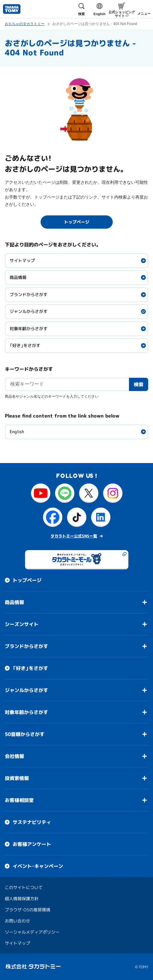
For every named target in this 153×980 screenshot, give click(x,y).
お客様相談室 (19, 800)
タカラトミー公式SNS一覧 (74, 536)
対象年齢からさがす (29, 329)
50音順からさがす (25, 734)
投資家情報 (17, 778)
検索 (139, 384)
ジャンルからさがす (29, 311)
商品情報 (18, 277)
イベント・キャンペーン (38, 866)
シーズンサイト (22, 624)
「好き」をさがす (25, 345)
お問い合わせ (17, 921)
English (17, 432)
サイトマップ (22, 260)
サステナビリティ (32, 822)
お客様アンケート (32, 844)
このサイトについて (24, 887)
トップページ (27, 580)
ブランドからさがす (29, 294)
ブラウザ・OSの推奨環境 (28, 910)
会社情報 (14, 756)
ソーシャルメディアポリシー (32, 932)
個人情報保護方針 (22, 899)
